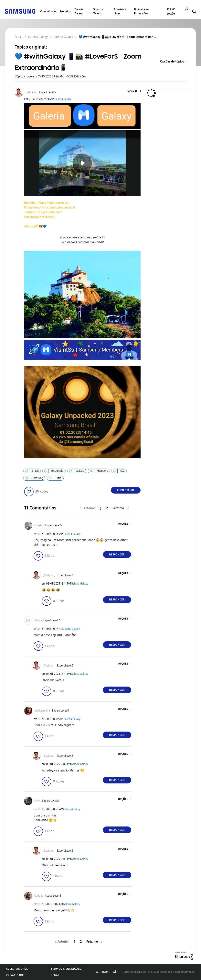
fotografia (57, 471)
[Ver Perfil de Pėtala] (38, 620)
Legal (55, 975)
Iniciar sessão (171, 11)
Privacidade (15, 975)
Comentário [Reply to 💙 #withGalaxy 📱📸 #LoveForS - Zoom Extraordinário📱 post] (126, 490)
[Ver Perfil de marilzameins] (42, 711)
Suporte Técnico (98, 11)
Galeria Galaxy (79, 11)
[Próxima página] (121, 508)
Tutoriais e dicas (120, 11)
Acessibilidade (17, 969)
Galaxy (80, 471)
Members (102, 471)
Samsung (38, 478)
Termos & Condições (66, 969)
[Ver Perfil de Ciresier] (39, 525)
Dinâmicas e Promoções (141, 11)
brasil (35, 471)
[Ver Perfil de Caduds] (39, 896)
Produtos (65, 11)
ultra (59, 478)
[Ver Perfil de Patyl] (37, 801)
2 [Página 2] (107, 508)
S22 (122, 471)
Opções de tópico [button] (172, 61)
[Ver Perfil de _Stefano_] (31, 92)
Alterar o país (107, 972)
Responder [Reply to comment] (117, 555)
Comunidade (48, 11)
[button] (134, 91)
